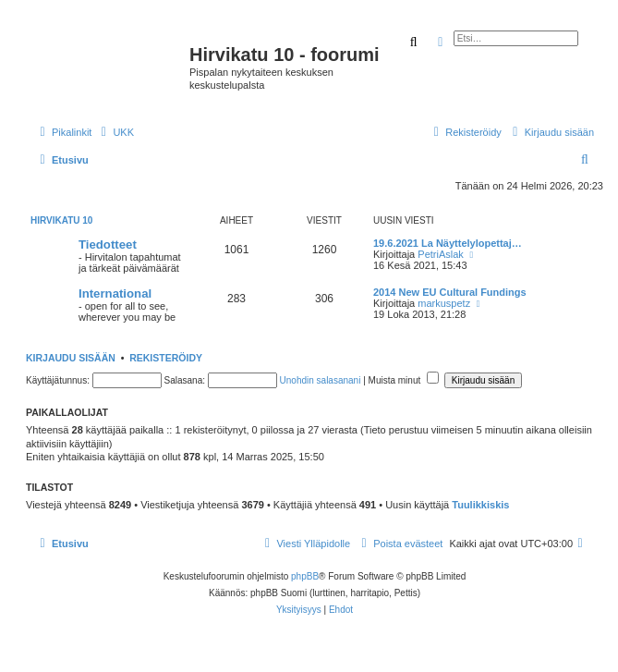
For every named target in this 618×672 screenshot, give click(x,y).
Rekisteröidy (166, 358)
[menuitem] (115, 132)
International (115, 293)
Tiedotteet (108, 244)
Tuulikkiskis (480, 505)
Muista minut (404, 380)
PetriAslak (441, 254)
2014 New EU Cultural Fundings (450, 292)
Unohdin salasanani (321, 380)
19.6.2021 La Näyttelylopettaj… (448, 243)
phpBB (305, 576)
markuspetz (444, 303)
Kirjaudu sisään (71, 358)
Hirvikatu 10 (61, 220)
